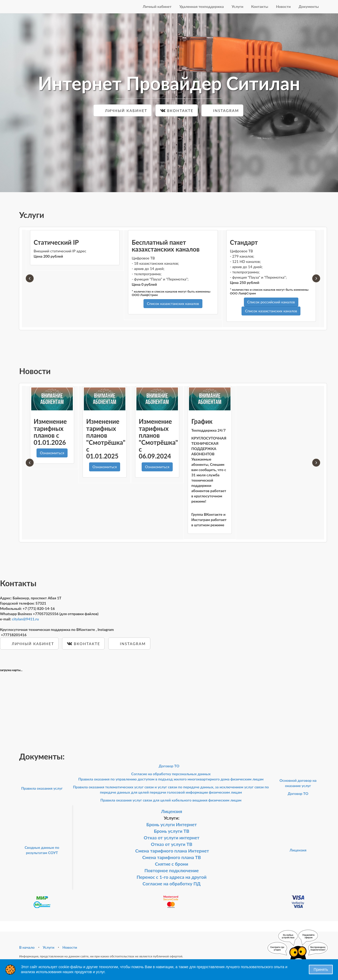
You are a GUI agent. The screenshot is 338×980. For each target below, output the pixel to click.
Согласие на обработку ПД (171, 884)
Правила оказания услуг (42, 788)
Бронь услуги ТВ (172, 831)
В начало (27, 947)
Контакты (260, 6)
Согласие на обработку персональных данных (171, 774)
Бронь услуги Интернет (172, 825)
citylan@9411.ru (25, 619)
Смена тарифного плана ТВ (171, 857)
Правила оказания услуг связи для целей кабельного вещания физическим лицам (171, 800)
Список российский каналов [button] (271, 302)
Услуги (237, 6)
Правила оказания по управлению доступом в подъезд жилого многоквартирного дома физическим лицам (171, 779)
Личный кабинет (157, 6)
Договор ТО (169, 766)
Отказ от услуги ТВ (172, 844)
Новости (283, 6)
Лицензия (172, 811)
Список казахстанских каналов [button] (173, 303)
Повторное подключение (171, 871)
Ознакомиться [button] (52, 453)
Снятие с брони (172, 864)
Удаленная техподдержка (201, 6)
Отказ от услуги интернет (172, 838)
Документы (309, 6)
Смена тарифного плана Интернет (172, 851)
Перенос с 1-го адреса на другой (172, 877)
